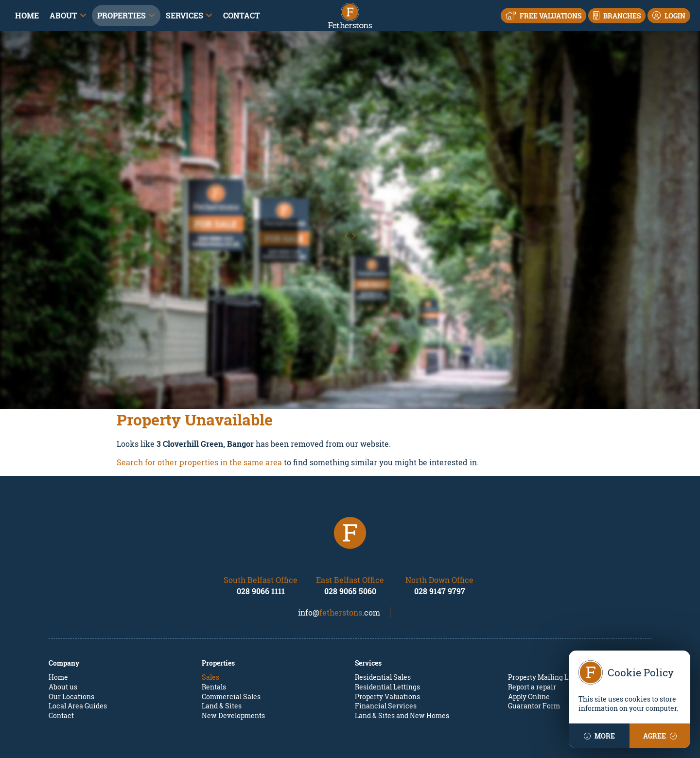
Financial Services (386, 662)
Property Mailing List (542, 634)
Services (184, 15)
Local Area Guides (78, 662)
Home (27, 15)
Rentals (214, 643)
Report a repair (532, 643)
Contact (242, 15)
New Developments (233, 672)
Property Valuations (387, 653)
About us (63, 643)
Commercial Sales (231, 653)
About (63, 15)
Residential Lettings (387, 643)
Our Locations (71, 653)
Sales (210, 634)
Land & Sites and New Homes (402, 672)
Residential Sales (383, 634)
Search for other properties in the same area (199, 418)
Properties (122, 15)
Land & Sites (222, 662)
